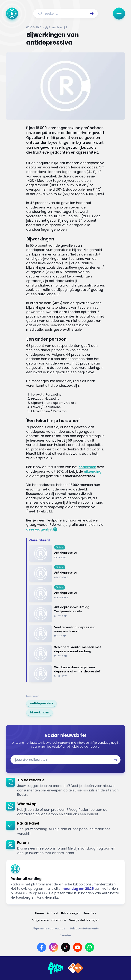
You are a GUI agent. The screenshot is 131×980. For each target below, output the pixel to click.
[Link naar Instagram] (54, 947)
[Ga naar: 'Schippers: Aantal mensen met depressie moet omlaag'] (67, 654)
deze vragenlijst (39, 529)
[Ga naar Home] (12, 14)
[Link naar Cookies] (66, 936)
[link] (41, 703)
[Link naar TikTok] (66, 947)
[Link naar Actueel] (52, 913)
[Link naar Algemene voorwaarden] (50, 929)
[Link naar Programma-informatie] (49, 920)
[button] (92, 14)
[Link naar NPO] (76, 968)
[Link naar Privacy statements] (85, 929)
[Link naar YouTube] (78, 947)
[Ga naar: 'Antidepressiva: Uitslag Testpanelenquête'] (67, 614)
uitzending (93, 471)
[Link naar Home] (40, 913)
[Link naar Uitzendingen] (71, 913)
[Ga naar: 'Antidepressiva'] (67, 554)
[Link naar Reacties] (90, 913)
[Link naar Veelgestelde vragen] (84, 920)
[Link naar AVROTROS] (56, 968)
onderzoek (87, 467)
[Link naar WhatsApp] (90, 947)
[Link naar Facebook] (42, 947)
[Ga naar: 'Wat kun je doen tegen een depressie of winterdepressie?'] (67, 674)
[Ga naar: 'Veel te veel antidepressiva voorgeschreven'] (67, 634)
